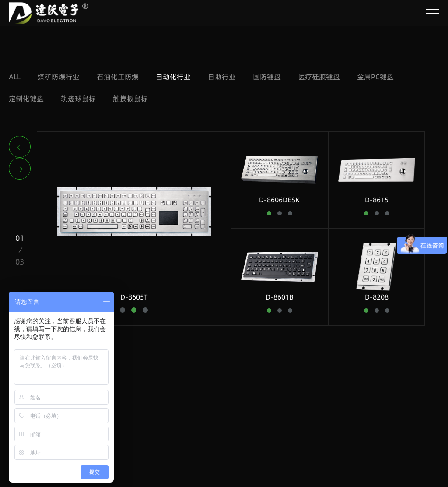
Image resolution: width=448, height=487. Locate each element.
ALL (15, 77)
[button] (20, 147)
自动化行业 (173, 77)
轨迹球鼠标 (78, 99)
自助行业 (222, 77)
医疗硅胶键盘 (319, 77)
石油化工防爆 (118, 77)
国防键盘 (267, 77)
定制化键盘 (26, 99)
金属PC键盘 (375, 77)
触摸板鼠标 (130, 99)
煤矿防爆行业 (59, 77)
